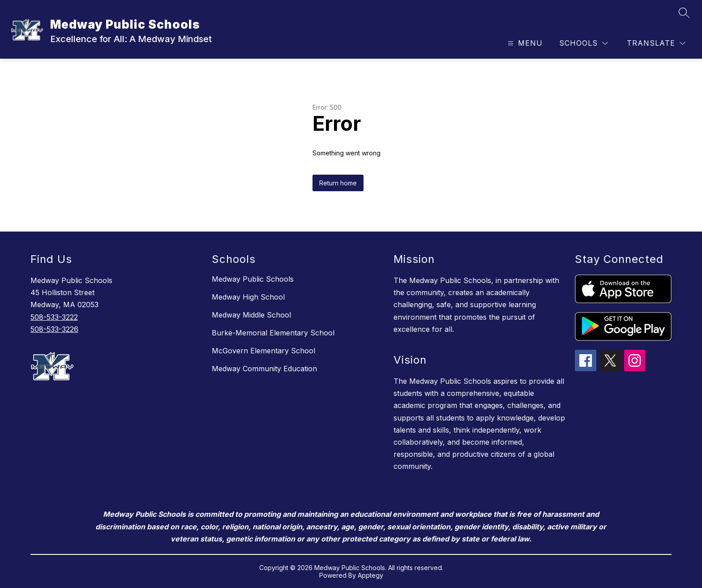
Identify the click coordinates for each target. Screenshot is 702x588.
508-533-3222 (54, 317)
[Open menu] (524, 43)
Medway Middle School (251, 315)
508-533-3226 (54, 329)
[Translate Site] (656, 43)
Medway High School (248, 297)
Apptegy (370, 575)
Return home (338, 183)
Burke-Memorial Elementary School (273, 333)
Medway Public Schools (253, 279)
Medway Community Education (264, 369)
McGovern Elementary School (263, 351)
